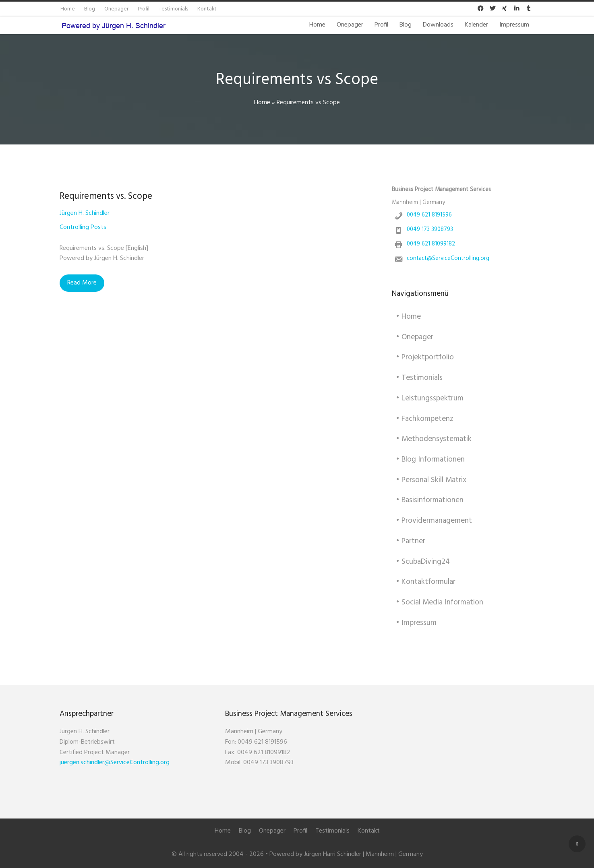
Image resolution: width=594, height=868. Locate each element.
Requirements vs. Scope (106, 196)
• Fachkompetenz (425, 419)
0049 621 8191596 (429, 215)
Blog (406, 25)
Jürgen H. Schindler (85, 213)
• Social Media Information (440, 602)
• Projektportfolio (425, 357)
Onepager (350, 25)
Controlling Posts (83, 227)
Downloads (438, 25)
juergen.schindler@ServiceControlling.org (115, 763)
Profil (381, 25)
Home (317, 25)
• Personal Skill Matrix (431, 480)
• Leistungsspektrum (430, 398)
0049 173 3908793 (430, 230)
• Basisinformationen (430, 500)
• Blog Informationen (430, 460)
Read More (82, 283)
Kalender (476, 25)
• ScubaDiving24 (423, 562)
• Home (408, 317)
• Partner (411, 541)
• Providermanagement (434, 521)
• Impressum (416, 623)
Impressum (514, 25)
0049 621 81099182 (431, 244)
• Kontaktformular (426, 582)
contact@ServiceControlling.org (448, 259)
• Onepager (415, 337)
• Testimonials (419, 378)
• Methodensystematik (434, 439)
